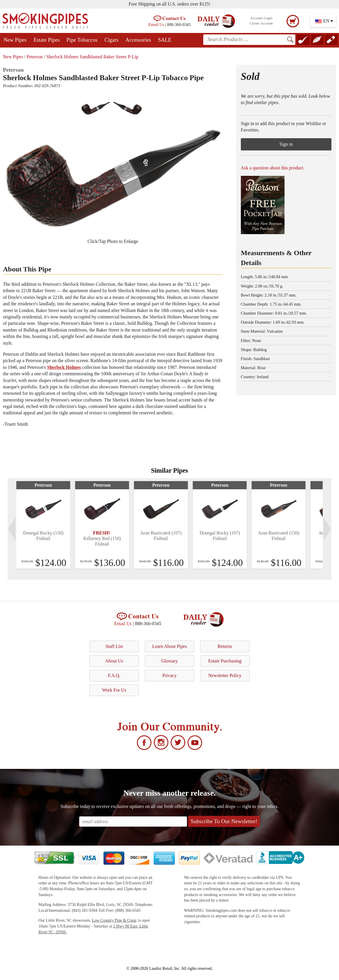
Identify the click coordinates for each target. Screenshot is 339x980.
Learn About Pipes (169, 646)
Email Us (156, 24)
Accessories (138, 40)
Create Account (261, 23)
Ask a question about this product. (273, 168)
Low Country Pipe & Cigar (114, 920)
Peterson (35, 57)
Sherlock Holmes (64, 367)
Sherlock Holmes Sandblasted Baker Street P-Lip (92, 57)
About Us (114, 661)
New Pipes (15, 40)
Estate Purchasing (225, 661)
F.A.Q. (114, 675)
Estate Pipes (46, 40)
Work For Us (114, 690)
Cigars (112, 40)
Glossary (170, 661)
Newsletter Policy (225, 675)
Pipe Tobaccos (82, 40)
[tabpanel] (43, 525)
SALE (165, 40)
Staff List (114, 646)
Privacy (170, 675)
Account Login (261, 18)
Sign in (286, 144)
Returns (225, 646)
